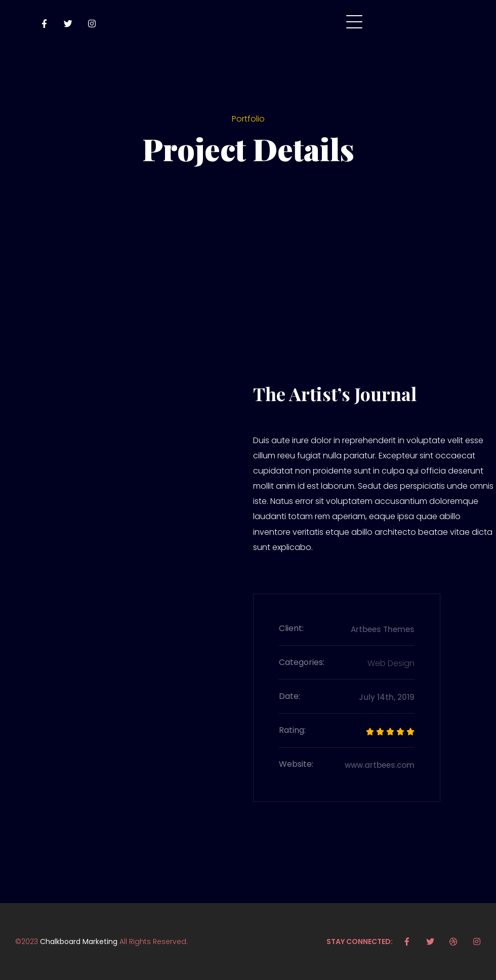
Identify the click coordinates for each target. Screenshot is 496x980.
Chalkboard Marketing (79, 942)
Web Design (391, 663)
